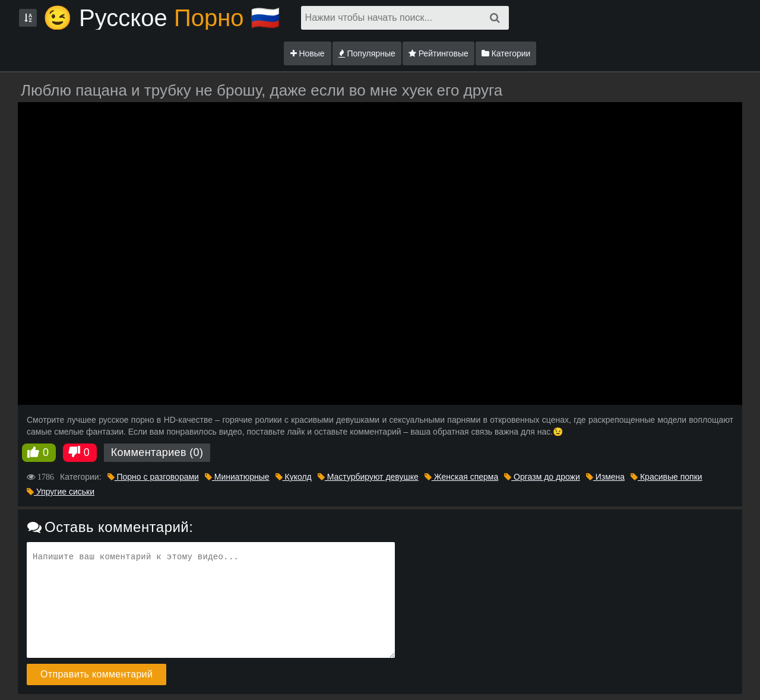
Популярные (367, 53)
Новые (308, 53)
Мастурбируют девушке (368, 477)
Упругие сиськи (61, 492)
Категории (506, 53)
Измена (605, 477)
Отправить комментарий (96, 674)
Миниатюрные (237, 477)
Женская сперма (461, 477)
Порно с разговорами (153, 477)
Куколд (294, 477)
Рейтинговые (438, 53)
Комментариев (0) (157, 452)
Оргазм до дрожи (542, 477)
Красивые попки (666, 477)
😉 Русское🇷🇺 (161, 18)
